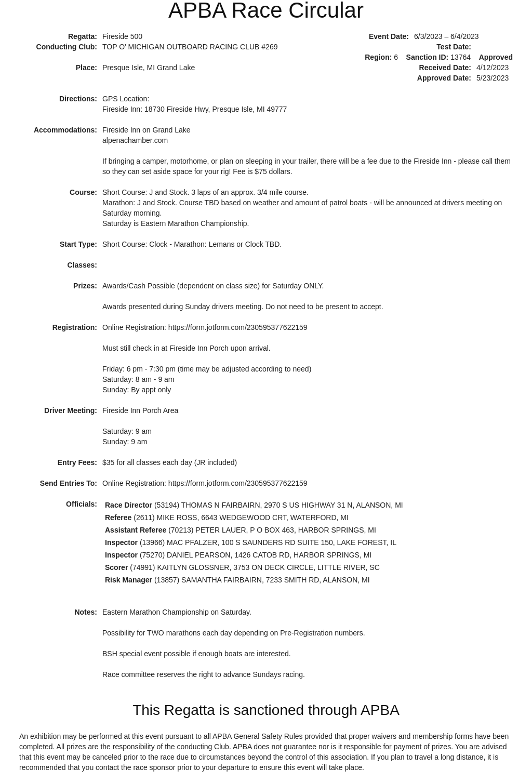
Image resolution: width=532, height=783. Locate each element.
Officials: (82, 504)
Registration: (75, 327)
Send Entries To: (69, 483)
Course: (83, 192)
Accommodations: (65, 130)
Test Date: (454, 47)
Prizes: (85, 286)
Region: (378, 57)
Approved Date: (444, 78)
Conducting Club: (67, 47)
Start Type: (78, 244)
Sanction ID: (428, 57)
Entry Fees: (77, 462)
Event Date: (389, 36)
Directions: (78, 99)
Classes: (82, 265)
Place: (87, 68)
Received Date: (445, 68)
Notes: (86, 612)
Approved (496, 57)
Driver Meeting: (71, 410)
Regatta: (83, 36)
